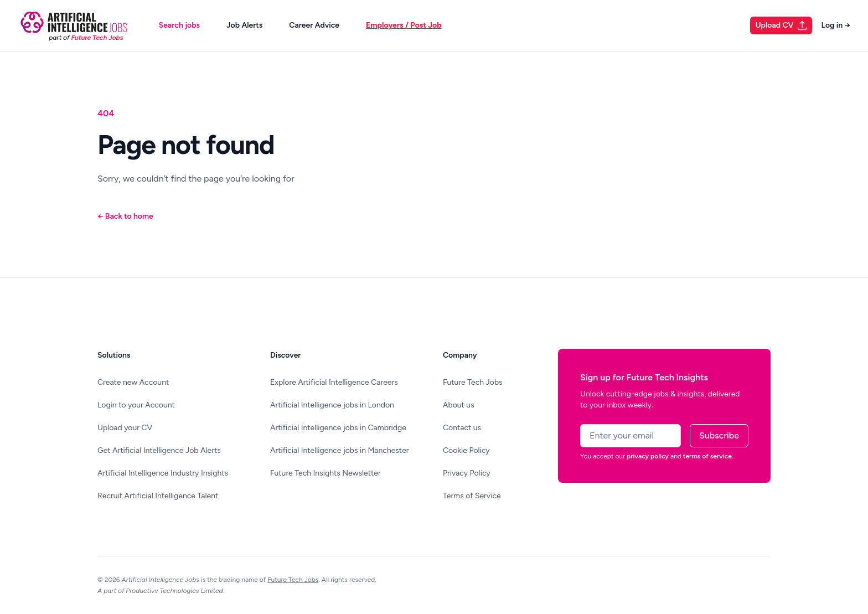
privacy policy (648, 456)
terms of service (707, 456)
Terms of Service (472, 496)
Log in (836, 25)
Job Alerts (244, 25)
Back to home (125, 216)
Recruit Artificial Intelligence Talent (158, 496)
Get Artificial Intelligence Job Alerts (159, 450)
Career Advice (314, 25)
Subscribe (719, 435)
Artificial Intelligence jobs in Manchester (340, 450)
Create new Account (133, 382)
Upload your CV (125, 428)
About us (459, 405)
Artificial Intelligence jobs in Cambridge (338, 428)
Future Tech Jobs (473, 382)
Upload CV (782, 25)
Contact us (462, 428)
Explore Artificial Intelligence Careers (334, 382)
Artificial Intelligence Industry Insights (163, 473)
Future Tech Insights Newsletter (325, 473)
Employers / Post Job (404, 25)
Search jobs (179, 25)
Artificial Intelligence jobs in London (332, 405)
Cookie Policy (466, 450)
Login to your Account (136, 405)
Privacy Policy (467, 473)
